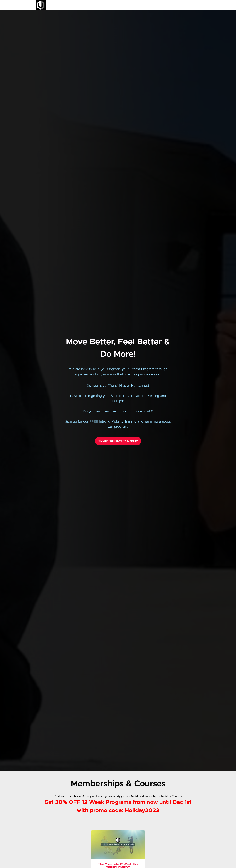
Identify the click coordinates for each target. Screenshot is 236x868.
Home (143, 5)
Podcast (176, 5)
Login (186, 5)
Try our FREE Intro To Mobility (118, 441)
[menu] (169, 5)
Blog (167, 5)
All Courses (155, 5)
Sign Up (196, 5)
